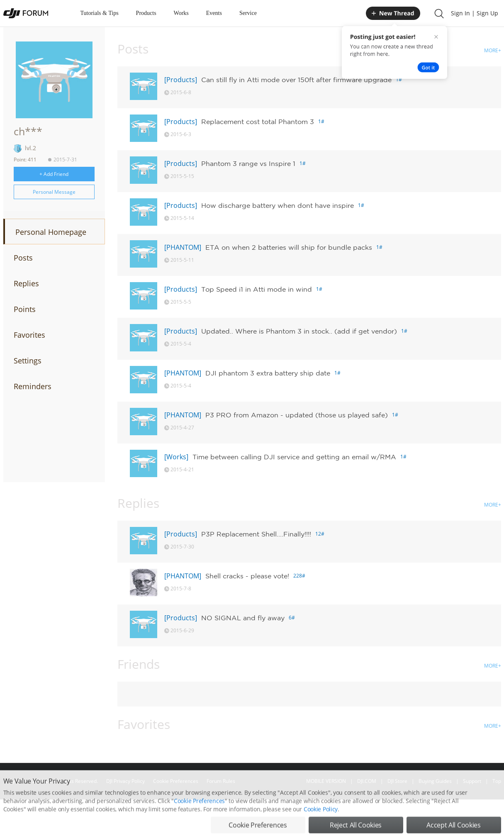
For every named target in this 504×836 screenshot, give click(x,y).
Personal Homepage (51, 232)
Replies (26, 283)
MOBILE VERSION (326, 781)
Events (214, 13)
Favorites (29, 335)
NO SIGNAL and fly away (243, 618)
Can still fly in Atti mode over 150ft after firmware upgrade (296, 80)
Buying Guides (435, 781)
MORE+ (493, 50)
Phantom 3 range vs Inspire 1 (248, 163)
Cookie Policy (321, 825)
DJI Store (397, 781)
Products (146, 13)
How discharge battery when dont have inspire (278, 205)
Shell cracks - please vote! (247, 576)
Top (497, 781)
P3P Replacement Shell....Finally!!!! (256, 534)
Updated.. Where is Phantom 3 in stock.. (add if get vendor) (299, 331)
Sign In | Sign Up (475, 13)
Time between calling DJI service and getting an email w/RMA (294, 457)
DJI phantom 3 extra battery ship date (268, 373)
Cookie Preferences (176, 781)
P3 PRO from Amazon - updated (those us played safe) (297, 415)
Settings (28, 361)
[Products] (181, 80)
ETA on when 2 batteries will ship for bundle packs (289, 247)
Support (472, 781)
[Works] (176, 457)
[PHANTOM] (183, 247)
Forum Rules (221, 781)
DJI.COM (367, 781)
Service (248, 13)
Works (181, 13)
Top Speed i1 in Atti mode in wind (257, 289)
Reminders (33, 386)
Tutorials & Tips (100, 13)
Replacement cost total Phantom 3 (258, 122)
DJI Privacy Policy (125, 781)
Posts (23, 258)
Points (25, 309)
